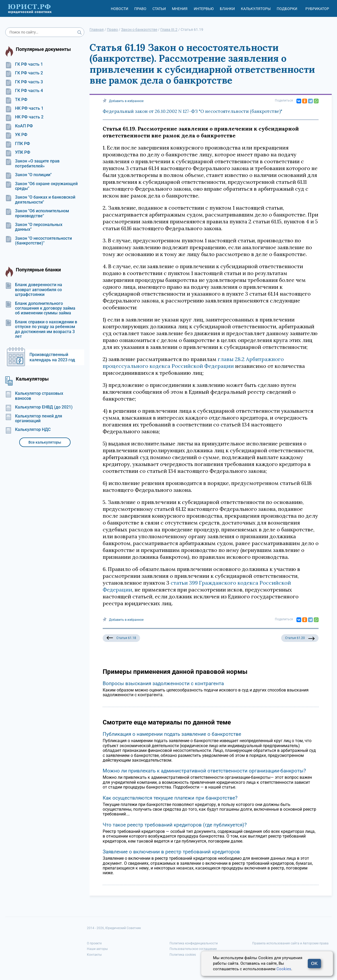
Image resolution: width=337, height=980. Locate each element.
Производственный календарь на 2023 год (52, 357)
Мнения (180, 9)
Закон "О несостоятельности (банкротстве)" (39, 241)
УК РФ (16, 135)
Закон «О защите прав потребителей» (32, 164)
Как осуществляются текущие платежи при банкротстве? (170, 798)
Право (140, 9)
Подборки (287, 9)
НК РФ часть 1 (24, 108)
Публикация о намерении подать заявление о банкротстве (172, 734)
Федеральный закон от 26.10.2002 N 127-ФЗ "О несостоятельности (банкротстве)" (192, 111)
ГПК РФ (18, 144)
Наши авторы (97, 949)
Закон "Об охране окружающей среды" (41, 186)
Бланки (227, 9)
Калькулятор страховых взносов (34, 396)
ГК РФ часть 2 (24, 73)
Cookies (284, 969)
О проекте (94, 943)
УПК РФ (18, 152)
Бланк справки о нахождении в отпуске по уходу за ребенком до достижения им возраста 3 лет (41, 329)
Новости (120, 9)
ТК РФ (16, 100)
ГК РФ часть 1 (24, 64)
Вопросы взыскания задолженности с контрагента (163, 683)
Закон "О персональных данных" (34, 227)
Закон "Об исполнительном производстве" (37, 213)
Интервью (204, 9)
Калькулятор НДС (28, 430)
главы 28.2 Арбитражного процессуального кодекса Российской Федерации (193, 362)
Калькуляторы (256, 9)
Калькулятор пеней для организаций (34, 419)
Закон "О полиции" (28, 175)
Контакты (94, 955)
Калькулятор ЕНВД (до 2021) (39, 407)
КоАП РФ (19, 126)
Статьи (159, 9)
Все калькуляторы (45, 442)
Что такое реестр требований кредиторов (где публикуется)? (175, 825)
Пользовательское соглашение (193, 949)
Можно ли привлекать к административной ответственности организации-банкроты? (204, 771)
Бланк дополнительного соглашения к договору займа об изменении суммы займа (40, 308)
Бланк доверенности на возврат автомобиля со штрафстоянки (34, 290)
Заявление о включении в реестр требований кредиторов (171, 852)
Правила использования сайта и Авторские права (290, 943)
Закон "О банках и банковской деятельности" (40, 200)
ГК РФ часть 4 (24, 91)
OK (314, 964)
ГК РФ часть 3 (24, 82)
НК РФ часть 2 (24, 117)
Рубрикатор (317, 9)
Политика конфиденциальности (194, 943)
